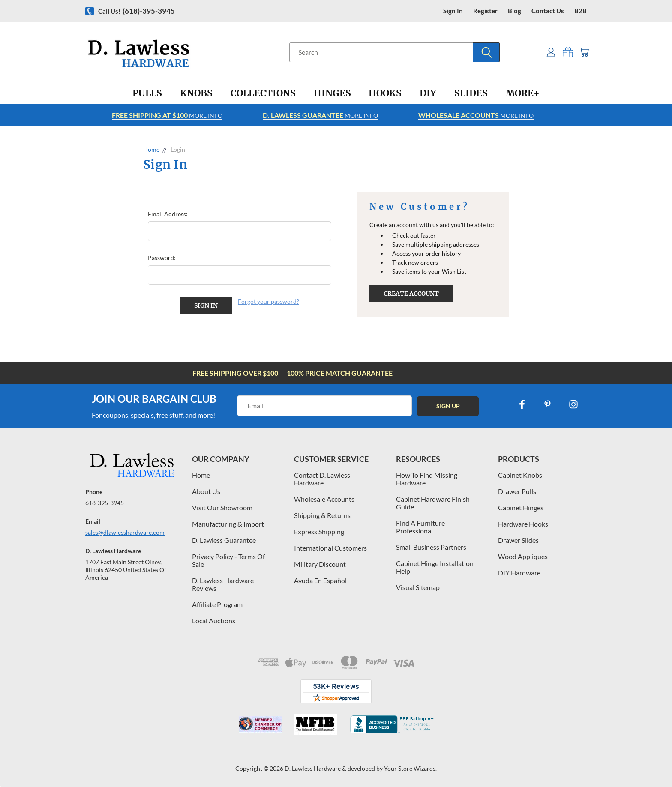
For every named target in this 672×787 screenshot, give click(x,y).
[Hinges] (332, 93)
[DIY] (428, 93)
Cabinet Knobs (520, 475)
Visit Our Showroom (222, 507)
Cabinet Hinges (521, 507)
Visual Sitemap (418, 587)
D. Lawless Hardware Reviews (223, 584)
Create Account (411, 293)
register (485, 11)
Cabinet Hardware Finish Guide (433, 503)
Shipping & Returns (322, 515)
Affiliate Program (217, 604)
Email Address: (168, 214)
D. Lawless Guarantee (224, 540)
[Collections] (263, 93)
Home (201, 475)
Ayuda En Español (320, 580)
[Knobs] (196, 93)
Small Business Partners (431, 547)
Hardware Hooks (523, 524)
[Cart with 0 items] (583, 52)
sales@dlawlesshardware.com (125, 532)
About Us (206, 491)
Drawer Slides (518, 540)
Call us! (136, 11)
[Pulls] (147, 93)
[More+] (523, 93)
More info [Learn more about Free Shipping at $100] (167, 115)
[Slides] (471, 93)
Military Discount (320, 564)
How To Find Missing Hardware (427, 479)
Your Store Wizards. (410, 768)
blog (514, 11)
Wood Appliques (523, 556)
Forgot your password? (268, 301)
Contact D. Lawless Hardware (322, 479)
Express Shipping (319, 531)
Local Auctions (214, 621)
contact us (548, 11)
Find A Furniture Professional (420, 527)
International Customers (330, 548)
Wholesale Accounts (324, 499)
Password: (162, 258)
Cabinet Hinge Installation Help (435, 567)
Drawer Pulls (517, 491)
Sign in (453, 11)
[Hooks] (385, 93)
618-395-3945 (105, 503)
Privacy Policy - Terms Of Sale (228, 560)
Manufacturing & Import (228, 524)
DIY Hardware (519, 573)
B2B (580, 11)
